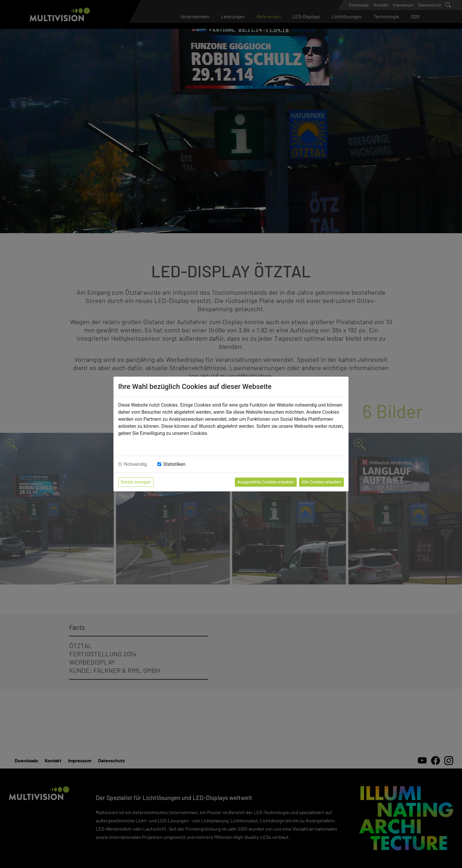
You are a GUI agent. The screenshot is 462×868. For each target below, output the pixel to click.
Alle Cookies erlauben (321, 482)
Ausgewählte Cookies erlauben (266, 482)
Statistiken (174, 464)
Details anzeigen (136, 482)
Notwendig (135, 464)
